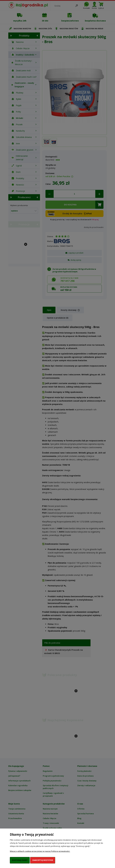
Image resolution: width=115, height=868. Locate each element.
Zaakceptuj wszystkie (43, 860)
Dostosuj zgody (20, 860)
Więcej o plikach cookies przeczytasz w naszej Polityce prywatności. (40, 851)
